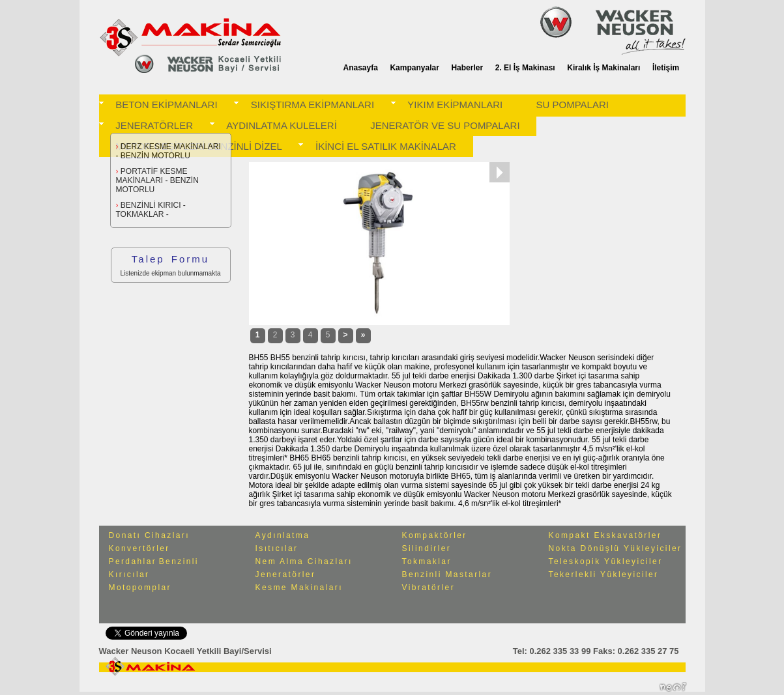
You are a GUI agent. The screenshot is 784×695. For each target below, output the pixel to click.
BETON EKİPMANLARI (166, 105)
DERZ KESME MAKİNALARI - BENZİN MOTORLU (168, 151)
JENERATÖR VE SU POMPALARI (445, 125)
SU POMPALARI (573, 105)
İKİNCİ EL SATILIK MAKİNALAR (386, 146)
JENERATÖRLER (154, 125)
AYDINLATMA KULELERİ (282, 125)
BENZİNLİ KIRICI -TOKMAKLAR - (151, 210)
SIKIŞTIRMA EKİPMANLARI (312, 105)
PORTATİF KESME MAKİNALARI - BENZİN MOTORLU (157, 180)
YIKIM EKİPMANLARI (455, 105)
